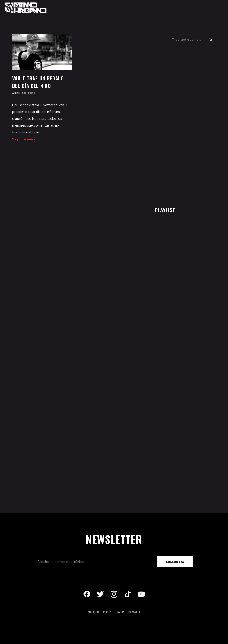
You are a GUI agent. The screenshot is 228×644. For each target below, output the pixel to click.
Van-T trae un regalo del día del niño (38, 82)
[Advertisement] (189, 125)
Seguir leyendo (25, 139)
